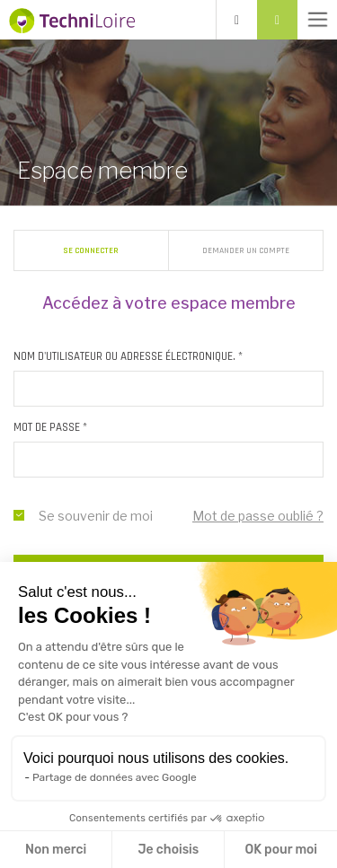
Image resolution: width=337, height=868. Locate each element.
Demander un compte (246, 250)
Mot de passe (50, 427)
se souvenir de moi (19, 515)
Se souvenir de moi (96, 516)
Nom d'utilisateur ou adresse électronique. (128, 356)
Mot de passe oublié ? (258, 516)
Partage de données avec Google (115, 777)
